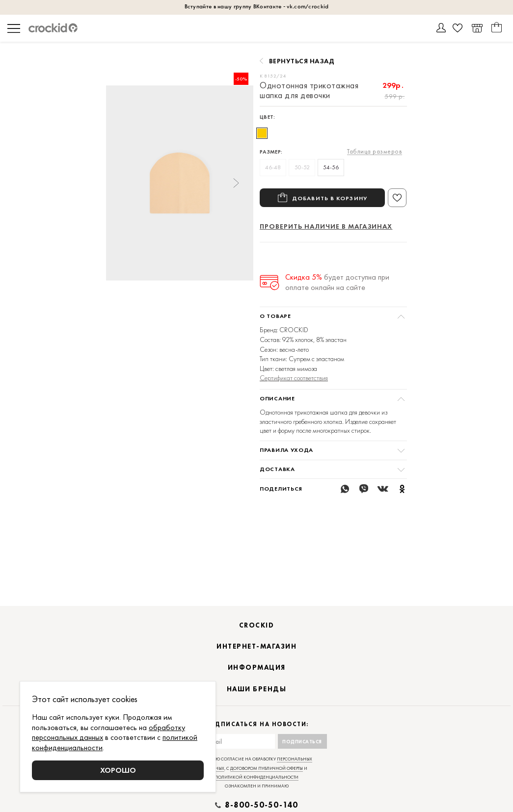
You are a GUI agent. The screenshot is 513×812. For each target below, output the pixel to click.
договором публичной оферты (267, 781)
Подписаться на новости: (256, 737)
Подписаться (302, 754)
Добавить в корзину (330, 198)
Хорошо (118, 770)
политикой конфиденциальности (256, 789)
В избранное (397, 198)
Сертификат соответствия (294, 378)
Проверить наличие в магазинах (326, 226)
